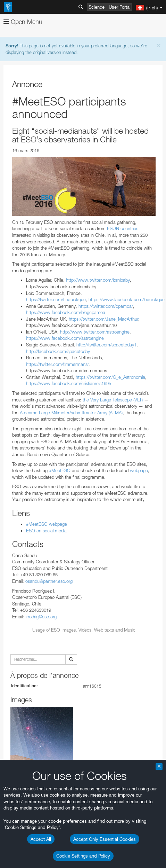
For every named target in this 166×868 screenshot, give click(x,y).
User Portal (120, 7)
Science (97, 7)
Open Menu (23, 22)
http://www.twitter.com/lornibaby (98, 280)
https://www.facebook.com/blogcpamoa (66, 312)
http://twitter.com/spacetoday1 (106, 345)
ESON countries (123, 228)
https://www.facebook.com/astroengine (65, 338)
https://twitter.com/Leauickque (56, 299)
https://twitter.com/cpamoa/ (106, 306)
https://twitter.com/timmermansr (57, 364)
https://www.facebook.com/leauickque (127, 299)
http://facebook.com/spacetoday (58, 351)
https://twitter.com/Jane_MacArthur (103, 319)
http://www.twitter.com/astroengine (95, 332)
